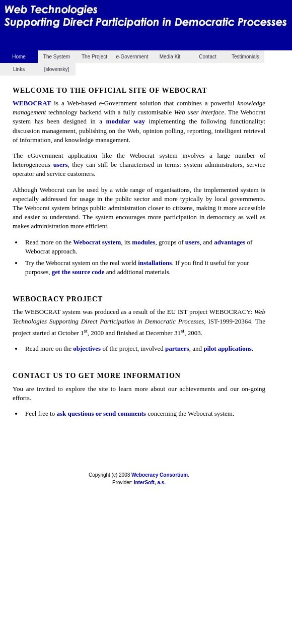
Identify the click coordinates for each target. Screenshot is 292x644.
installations (155, 263)
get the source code (78, 272)
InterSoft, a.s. (150, 482)
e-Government (132, 57)
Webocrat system (97, 242)
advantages (230, 242)
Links (19, 69)
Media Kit (170, 57)
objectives (87, 348)
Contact (207, 57)
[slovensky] (57, 69)
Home (19, 57)
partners (177, 348)
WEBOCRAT (32, 103)
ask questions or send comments (101, 413)
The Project (94, 57)
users (61, 165)
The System (57, 57)
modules (143, 242)
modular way (126, 121)
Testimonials (245, 57)
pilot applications (228, 348)
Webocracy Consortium (160, 475)
